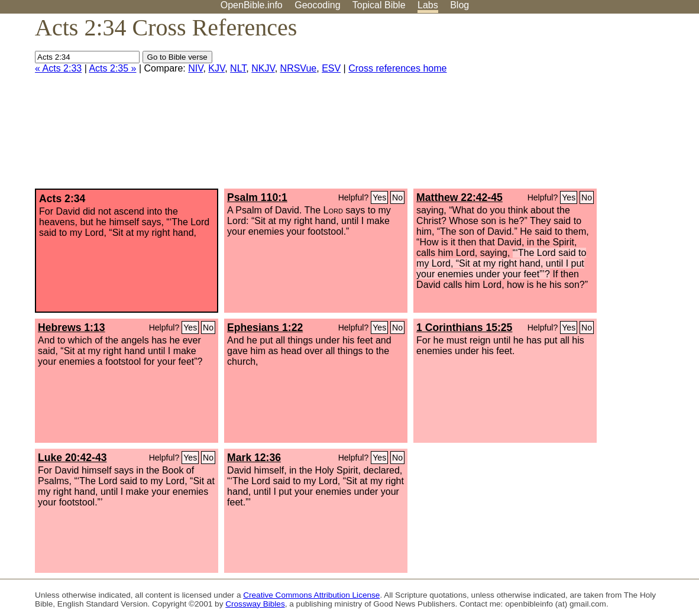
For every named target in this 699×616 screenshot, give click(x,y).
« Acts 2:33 (58, 68)
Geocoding (317, 5)
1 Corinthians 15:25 (464, 328)
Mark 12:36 (254, 458)
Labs (428, 5)
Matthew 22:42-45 (459, 197)
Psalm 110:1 (257, 197)
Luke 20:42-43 (72, 458)
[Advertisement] (580, 106)
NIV (195, 68)
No (397, 197)
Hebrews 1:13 (71, 328)
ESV (331, 68)
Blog (459, 5)
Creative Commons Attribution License (311, 595)
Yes (379, 197)
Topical (379, 5)
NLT (238, 68)
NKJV (263, 68)
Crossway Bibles (255, 604)
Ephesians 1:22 (265, 328)
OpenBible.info (252, 5)
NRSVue (299, 68)
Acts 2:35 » (112, 68)
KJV (216, 68)
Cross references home (397, 68)
